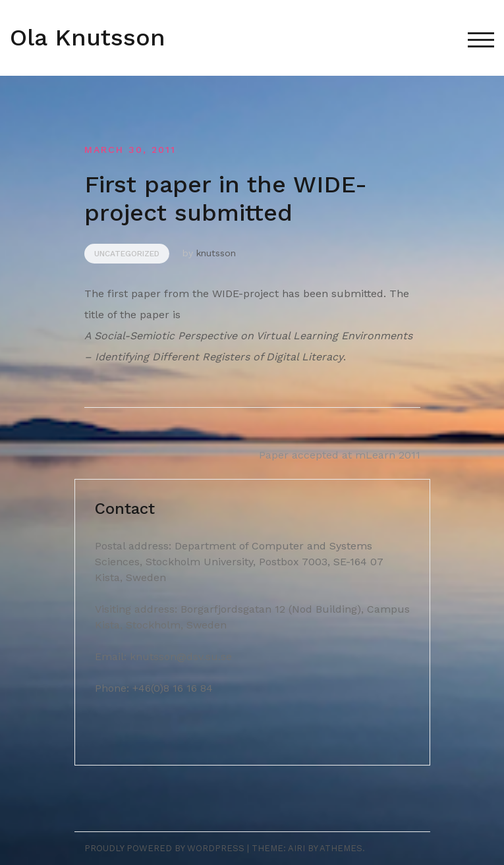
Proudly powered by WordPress (164, 848)
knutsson (216, 253)
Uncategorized (127, 254)
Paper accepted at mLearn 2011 (340, 455)
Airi (296, 848)
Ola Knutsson (88, 38)
